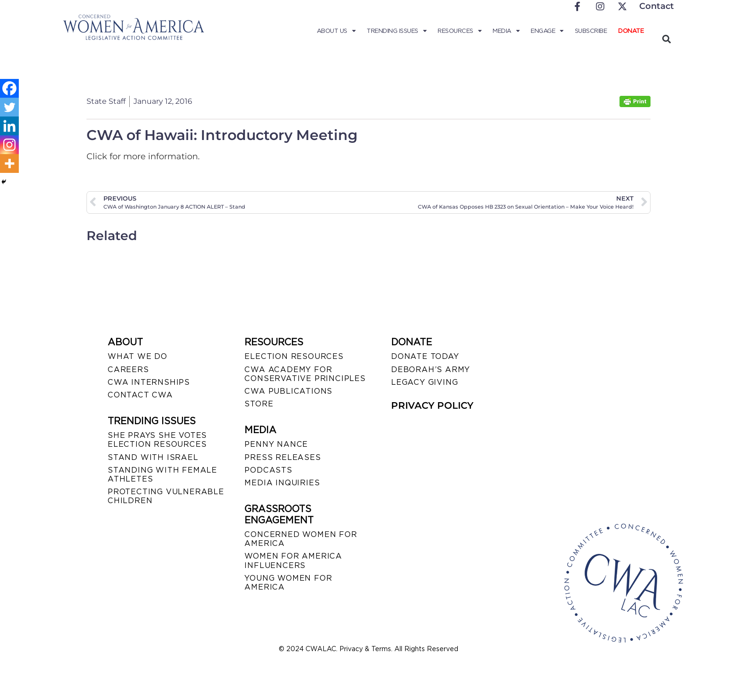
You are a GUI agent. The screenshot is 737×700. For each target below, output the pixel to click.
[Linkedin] (9, 126)
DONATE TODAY (425, 356)
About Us (336, 31)
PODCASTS (268, 470)
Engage (547, 31)
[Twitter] (9, 107)
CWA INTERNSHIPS (149, 382)
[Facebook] (9, 88)
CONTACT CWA (140, 395)
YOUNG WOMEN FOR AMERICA (288, 583)
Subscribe (591, 31)
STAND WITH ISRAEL (153, 457)
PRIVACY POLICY (432, 405)
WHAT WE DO (137, 356)
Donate (631, 31)
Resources (459, 31)
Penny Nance (276, 444)
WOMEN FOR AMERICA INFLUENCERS (293, 560)
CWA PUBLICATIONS (288, 391)
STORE (259, 404)
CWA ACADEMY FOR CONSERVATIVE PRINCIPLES (305, 374)
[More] (9, 163)
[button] (666, 39)
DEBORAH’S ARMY (431, 369)
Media (506, 31)
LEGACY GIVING (424, 382)
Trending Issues (396, 31)
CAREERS (128, 369)
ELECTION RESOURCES (294, 356)
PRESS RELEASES (282, 457)
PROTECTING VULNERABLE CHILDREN (166, 496)
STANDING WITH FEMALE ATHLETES (162, 474)
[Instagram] (9, 145)
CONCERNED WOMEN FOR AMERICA (301, 539)
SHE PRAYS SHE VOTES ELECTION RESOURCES (157, 440)
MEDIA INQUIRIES (282, 483)
